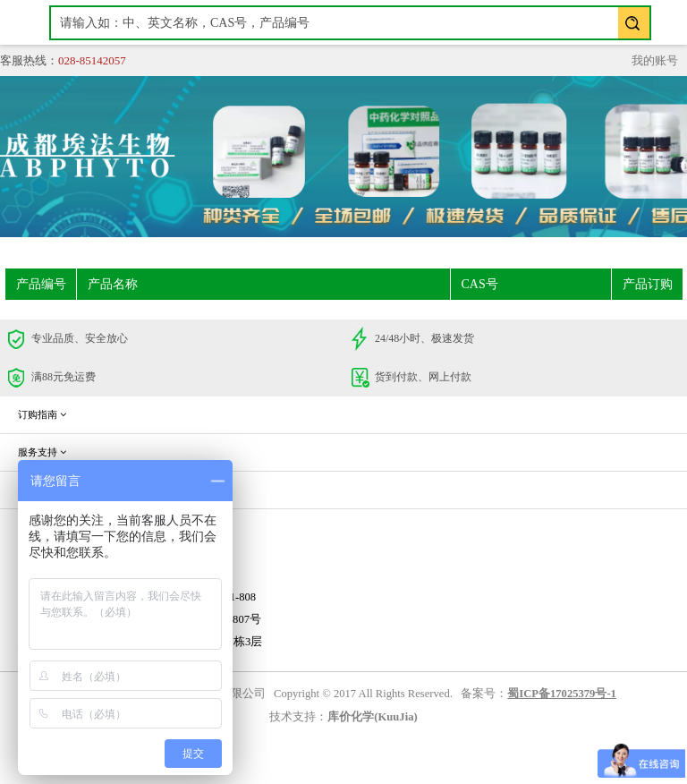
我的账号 (655, 60)
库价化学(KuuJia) (372, 717)
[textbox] (350, 23)
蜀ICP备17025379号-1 (562, 694)
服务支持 (42, 452)
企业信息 (42, 490)
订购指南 (42, 414)
